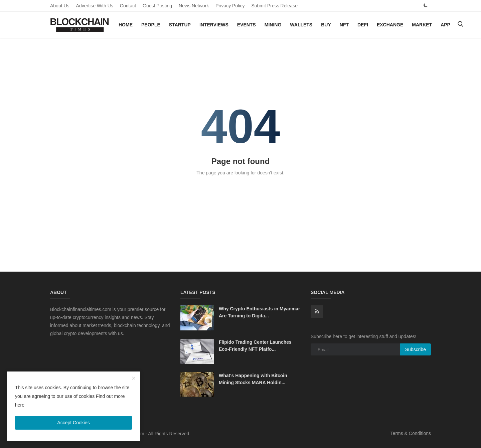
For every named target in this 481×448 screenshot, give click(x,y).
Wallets (301, 25)
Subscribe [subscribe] (416, 349)
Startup (180, 25)
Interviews (214, 25)
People (151, 25)
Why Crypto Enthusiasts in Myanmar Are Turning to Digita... (259, 312)
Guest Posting (157, 6)
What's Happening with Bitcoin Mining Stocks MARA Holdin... (253, 379)
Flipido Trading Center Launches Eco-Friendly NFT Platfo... (255, 346)
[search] (460, 25)
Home (126, 25)
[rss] (317, 312)
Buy (326, 25)
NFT (344, 25)
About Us (60, 6)
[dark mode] (426, 6)
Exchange (390, 25)
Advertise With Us (95, 6)
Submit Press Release (274, 6)
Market (422, 25)
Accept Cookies (73, 423)
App (445, 25)
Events (247, 25)
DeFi (363, 25)
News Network (194, 6)
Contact (128, 6)
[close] (134, 379)
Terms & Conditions (411, 433)
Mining (273, 25)
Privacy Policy (230, 6)
